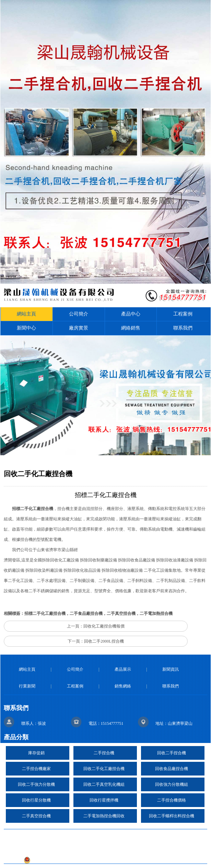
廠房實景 (79, 328)
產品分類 (16, 737)
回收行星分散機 (36, 800)
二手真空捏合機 (36, 816)
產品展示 (123, 669)
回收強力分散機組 (172, 784)
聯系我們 (183, 328)
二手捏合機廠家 (36, 769)
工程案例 (183, 314)
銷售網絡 (123, 686)
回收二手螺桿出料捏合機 (172, 816)
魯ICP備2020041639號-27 (136, 850)
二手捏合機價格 (172, 800)
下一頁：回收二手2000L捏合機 (96, 641)
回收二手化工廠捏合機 (104, 769)
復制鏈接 (109, 836)
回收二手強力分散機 (36, 784)
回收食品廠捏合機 (172, 769)
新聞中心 (26, 328)
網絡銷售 (131, 328)
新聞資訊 (171, 669)
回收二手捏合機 (172, 753)
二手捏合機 (104, 753)
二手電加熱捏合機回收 (104, 816)
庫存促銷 (36, 753)
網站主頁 (26, 314)
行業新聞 (27, 686)
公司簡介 (79, 314)
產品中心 (131, 314)
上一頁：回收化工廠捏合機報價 (96, 626)
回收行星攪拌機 (104, 800)
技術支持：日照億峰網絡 (73, 850)
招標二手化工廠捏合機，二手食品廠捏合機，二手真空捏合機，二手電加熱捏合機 (98, 613)
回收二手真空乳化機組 (104, 784)
